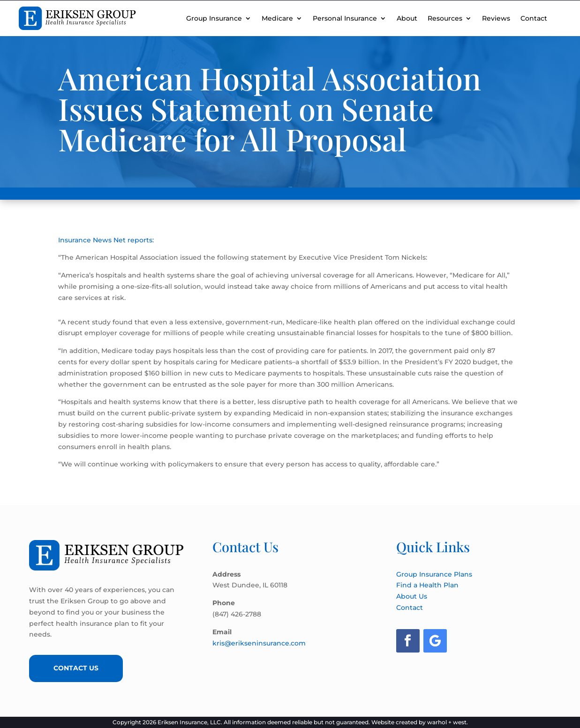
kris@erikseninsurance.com (259, 643)
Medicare (277, 18)
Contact (534, 18)
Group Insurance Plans (434, 574)
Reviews (496, 18)
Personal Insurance (345, 18)
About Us (412, 596)
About (407, 18)
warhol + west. (448, 722)
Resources (445, 18)
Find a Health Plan (427, 585)
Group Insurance (214, 18)
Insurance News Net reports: (106, 240)
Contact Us (76, 668)
